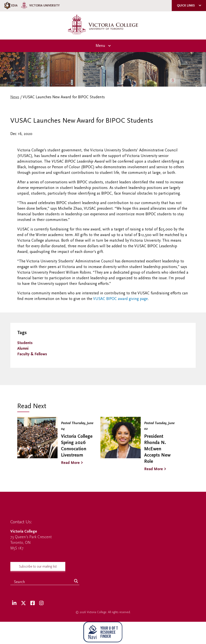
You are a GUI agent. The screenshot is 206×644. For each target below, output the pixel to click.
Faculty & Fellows (32, 354)
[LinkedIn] (14, 603)
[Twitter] (23, 603)
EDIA (10, 6)
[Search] (76, 581)
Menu (100, 46)
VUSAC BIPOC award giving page (120, 299)
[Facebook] (33, 603)
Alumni (23, 348)
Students (25, 343)
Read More (70, 463)
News (15, 97)
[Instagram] (41, 603)
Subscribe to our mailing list (38, 566)
